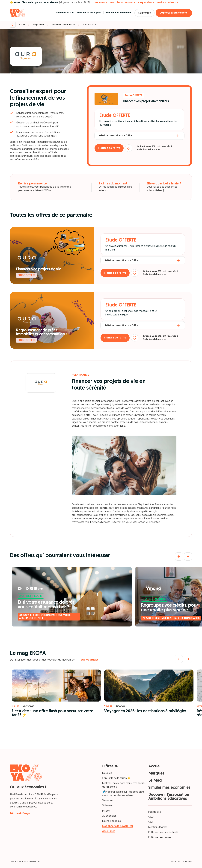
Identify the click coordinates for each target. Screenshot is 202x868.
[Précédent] (179, 556)
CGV (151, 822)
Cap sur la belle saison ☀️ (116, 778)
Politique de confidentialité (163, 832)
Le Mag (155, 781)
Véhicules (108, 806)
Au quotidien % (146, 3)
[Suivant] (188, 556)
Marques (107, 773)
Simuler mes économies (116, 13)
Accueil (22, 25)
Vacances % (101, 3)
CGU (151, 817)
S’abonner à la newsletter (118, 826)
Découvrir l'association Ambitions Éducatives (169, 797)
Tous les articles (89, 660)
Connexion (143, 13)
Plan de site (155, 812)
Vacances (108, 801)
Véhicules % (116, 3)
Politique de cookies (160, 838)
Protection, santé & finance (63, 25)
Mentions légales (158, 827)
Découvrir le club (62, 13)
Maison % (130, 3)
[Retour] (13, 25)
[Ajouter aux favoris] (132, 148)
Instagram (187, 861)
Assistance (109, 831)
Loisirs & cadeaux (112, 821)
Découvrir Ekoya (20, 814)
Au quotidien (38, 25)
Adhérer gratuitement (174, 13)
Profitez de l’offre (110, 148)
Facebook (176, 861)
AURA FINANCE (89, 25)
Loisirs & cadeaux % (168, 3)
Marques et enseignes (86, 13)
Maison (106, 811)
